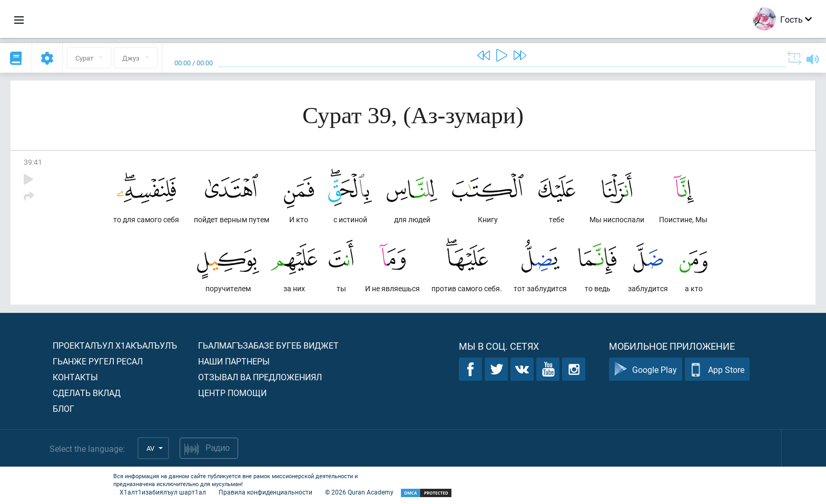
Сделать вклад (87, 393)
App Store (717, 369)
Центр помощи (232, 393)
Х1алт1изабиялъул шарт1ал (163, 492)
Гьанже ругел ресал (98, 361)
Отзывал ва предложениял (260, 377)
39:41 (33, 162)
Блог (63, 408)
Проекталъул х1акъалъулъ (115, 345)
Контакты (75, 377)
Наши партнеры (234, 361)
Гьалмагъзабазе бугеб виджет (268, 345)
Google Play (646, 369)
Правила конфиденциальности (265, 492)
